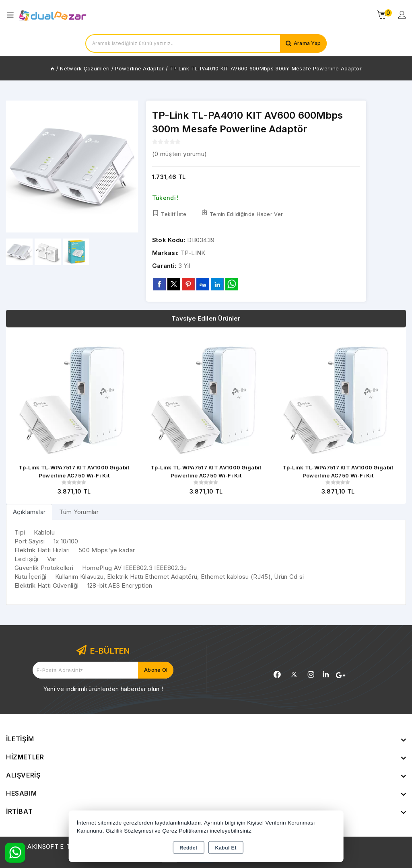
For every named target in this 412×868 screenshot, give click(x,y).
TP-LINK (193, 253)
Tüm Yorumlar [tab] (79, 512)
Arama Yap (306, 43)
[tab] (29, 512)
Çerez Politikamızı (185, 831)
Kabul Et (226, 848)
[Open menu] (12, 15)
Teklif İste (169, 214)
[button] (129, 167)
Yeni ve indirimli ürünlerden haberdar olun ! (103, 689)
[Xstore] (53, 15)
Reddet (188, 848)
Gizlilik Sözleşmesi (129, 831)
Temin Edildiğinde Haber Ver (242, 214)
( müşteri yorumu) (179, 154)
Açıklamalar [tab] (29, 512)
